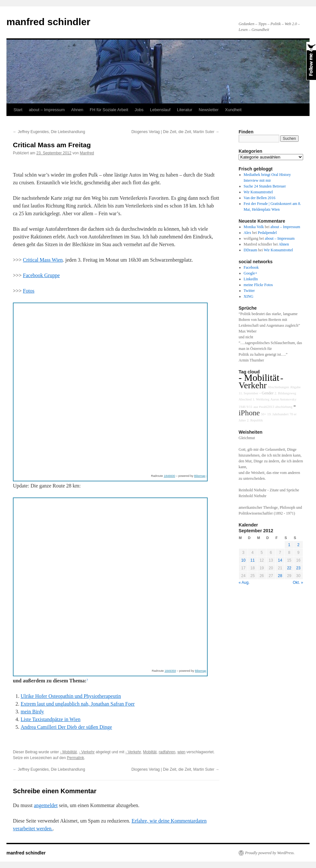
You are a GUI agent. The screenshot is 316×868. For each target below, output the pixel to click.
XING (249, 296)
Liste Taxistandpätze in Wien (51, 719)
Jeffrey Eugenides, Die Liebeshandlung (49, 132)
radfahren (167, 752)
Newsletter (208, 110)
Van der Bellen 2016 (260, 198)
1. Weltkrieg (261, 399)
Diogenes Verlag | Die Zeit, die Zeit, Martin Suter (175, 132)
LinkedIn (251, 279)
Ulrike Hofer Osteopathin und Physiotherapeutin (71, 696)
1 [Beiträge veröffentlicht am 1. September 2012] (289, 545)
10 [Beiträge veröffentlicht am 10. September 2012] (243, 560)
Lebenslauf (160, 110)
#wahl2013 (267, 407)
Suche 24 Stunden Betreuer (265, 186)
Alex (247, 233)
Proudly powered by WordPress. (270, 853)
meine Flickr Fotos (258, 285)
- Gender (266, 393)
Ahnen (77, 110)
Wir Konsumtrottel (258, 192)
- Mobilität (68, 752)
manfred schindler (48, 22)
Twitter (249, 291)
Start (18, 110)
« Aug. (244, 583)
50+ (264, 414)
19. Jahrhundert (278, 414)
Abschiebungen (278, 387)
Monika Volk (254, 227)
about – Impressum (47, 110)
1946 (242, 407)
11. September (248, 393)
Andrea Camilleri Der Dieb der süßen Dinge (66, 727)
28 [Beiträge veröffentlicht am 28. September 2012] (280, 576)
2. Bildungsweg (285, 393)
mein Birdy (32, 712)
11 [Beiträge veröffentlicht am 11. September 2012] (252, 560)
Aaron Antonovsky (283, 399)
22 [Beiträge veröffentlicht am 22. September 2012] (289, 568)
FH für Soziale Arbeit (109, 110)
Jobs (139, 110)
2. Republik (255, 420)
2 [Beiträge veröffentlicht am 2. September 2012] (298, 545)
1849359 (170, 671)
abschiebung (284, 407)
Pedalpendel (267, 233)
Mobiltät (150, 752)
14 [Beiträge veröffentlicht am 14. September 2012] (280, 560)
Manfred (87, 153)
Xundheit (233, 110)
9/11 (249, 407)
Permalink (75, 758)
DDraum (251, 250)
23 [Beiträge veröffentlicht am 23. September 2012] (298, 568)
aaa (256, 407)
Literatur (185, 110)
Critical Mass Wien (43, 260)
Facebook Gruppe (41, 275)
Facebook (251, 267)
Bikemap (200, 476)
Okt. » (298, 583)
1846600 (169, 476)
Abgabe (295, 387)
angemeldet (46, 805)
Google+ (251, 273)
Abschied (245, 399)
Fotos (29, 291)
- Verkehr (87, 752)
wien (181, 752)
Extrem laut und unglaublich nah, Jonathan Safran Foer (78, 704)
